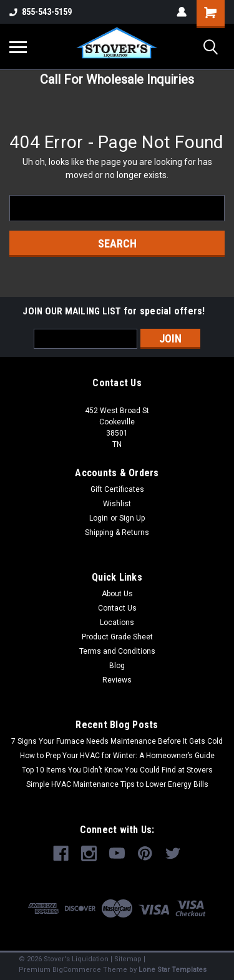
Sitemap (128, 959)
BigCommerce (77, 970)
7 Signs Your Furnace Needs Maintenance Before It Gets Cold (117, 741)
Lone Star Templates (173, 970)
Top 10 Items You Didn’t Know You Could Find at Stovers (117, 770)
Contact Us (117, 608)
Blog (117, 666)
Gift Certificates (117, 489)
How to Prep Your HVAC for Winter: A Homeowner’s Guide (117, 756)
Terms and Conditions (117, 651)
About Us (117, 594)
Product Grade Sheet (117, 637)
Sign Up (132, 518)
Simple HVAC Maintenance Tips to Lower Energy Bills (117, 784)
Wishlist (117, 504)
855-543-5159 (41, 12)
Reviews (117, 680)
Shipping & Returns (117, 532)
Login (99, 518)
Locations (117, 622)
